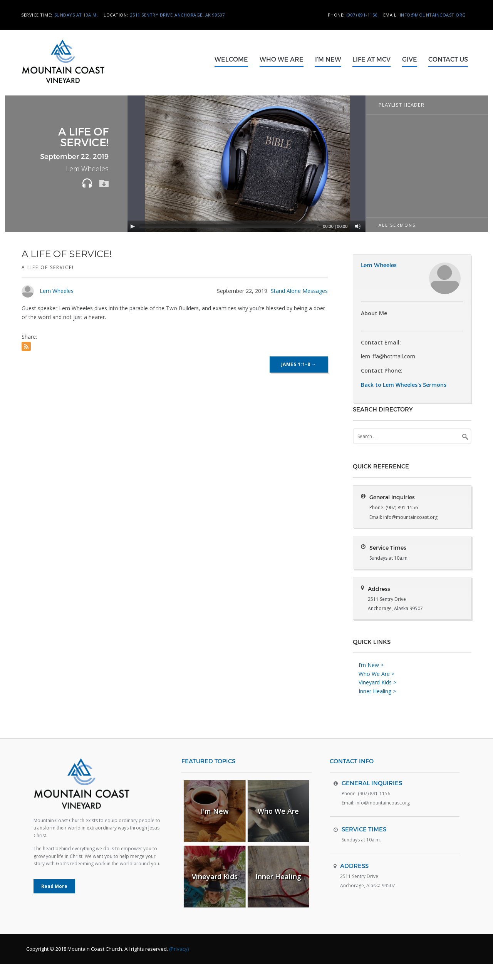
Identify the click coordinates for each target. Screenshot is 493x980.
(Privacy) (179, 965)
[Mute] (358, 226)
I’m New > (371, 680)
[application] (247, 164)
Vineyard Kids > (377, 698)
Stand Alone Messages (299, 291)
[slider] (228, 226)
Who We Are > (376, 689)
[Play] (132, 226)
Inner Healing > (377, 707)
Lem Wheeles (57, 291)
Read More (54, 902)
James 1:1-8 (299, 364)
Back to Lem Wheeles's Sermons (404, 385)
